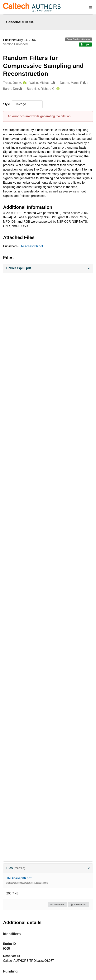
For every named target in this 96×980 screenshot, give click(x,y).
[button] (48, 268)
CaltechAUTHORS (20, 22)
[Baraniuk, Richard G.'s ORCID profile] (58, 89)
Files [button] (48, 868)
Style (7, 104)
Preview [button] (57, 905)
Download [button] (78, 905)
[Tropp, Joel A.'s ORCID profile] (24, 83)
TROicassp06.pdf (31, 246)
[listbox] (27, 104)
